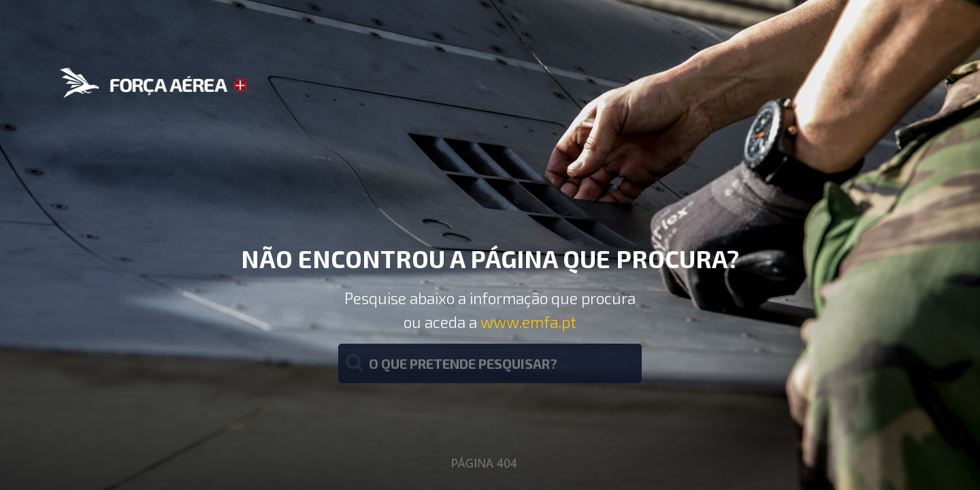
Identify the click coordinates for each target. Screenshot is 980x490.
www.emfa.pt (528, 322)
